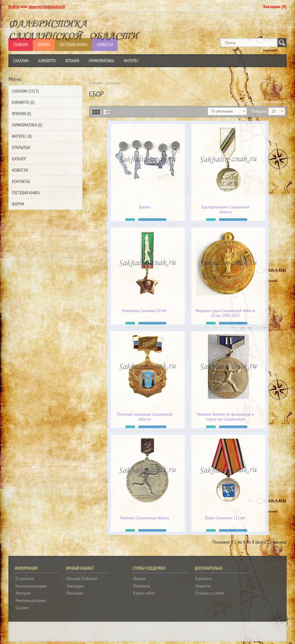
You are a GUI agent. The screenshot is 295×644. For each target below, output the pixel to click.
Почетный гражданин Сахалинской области (144, 417)
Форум (18, 204)
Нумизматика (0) (27, 125)
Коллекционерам (31, 586)
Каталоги (204, 579)
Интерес (131, 61)
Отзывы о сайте (210, 593)
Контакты (21, 181)
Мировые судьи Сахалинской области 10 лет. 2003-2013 (225, 313)
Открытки (21, 148)
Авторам (23, 593)
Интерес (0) (22, 136)
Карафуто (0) (23, 102)
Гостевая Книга (26, 193)
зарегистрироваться (47, 7)
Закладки (75, 586)
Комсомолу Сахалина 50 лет (145, 311)
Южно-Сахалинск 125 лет (225, 518)
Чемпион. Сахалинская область (144, 518)
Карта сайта (144, 593)
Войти (14, 7)
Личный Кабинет (82, 579)
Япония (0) (21, 114)
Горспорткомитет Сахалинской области (225, 210)
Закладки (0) (275, 7)
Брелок (145, 207)
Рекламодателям (31, 601)
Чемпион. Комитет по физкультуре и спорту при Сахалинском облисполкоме (225, 419)
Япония (72, 61)
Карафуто (47, 61)
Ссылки (22, 608)
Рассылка (75, 593)
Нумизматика (102, 61)
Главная (95, 83)
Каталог (19, 159)
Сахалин (21, 61)
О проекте (25, 579)
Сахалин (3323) (25, 91)
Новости (20, 170)
